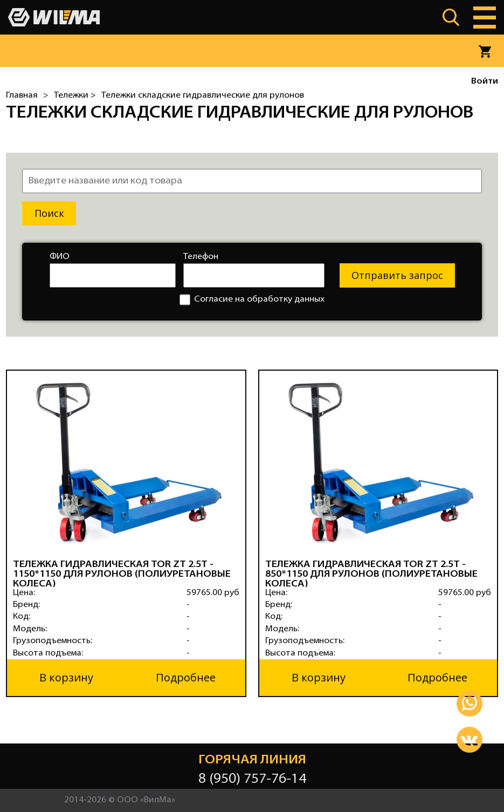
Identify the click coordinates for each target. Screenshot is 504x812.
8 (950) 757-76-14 (252, 779)
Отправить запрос (397, 275)
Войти (485, 81)
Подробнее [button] (186, 677)
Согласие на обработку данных (252, 300)
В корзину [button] (66, 677)
